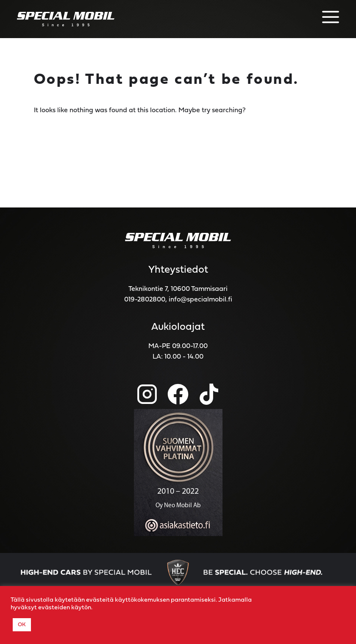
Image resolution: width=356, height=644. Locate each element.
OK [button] (22, 625)
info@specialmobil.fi (200, 300)
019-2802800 (145, 300)
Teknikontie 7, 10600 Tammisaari (178, 289)
